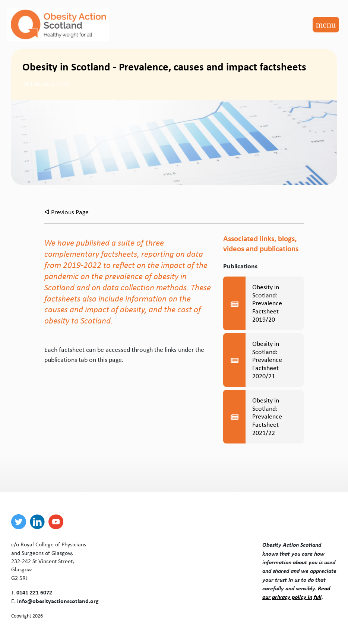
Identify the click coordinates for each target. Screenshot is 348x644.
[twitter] (20, 522)
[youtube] (58, 522)
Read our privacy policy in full (296, 592)
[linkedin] (39, 522)
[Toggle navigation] (326, 25)
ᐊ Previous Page (67, 212)
